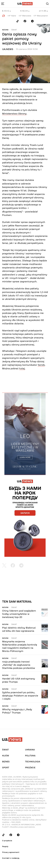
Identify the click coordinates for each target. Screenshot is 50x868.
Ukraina (30, 750)
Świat (14, 30)
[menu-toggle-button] (3, 4)
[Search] (47, 4)
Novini (5, 30)
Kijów (6, 756)
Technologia (33, 762)
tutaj (22, 368)
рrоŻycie (30, 768)
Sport (6, 768)
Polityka (30, 756)
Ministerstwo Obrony (14, 114)
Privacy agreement (11, 852)
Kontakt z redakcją (11, 858)
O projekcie (7, 841)
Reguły (5, 846)
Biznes (6, 762)
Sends (41, 365)
